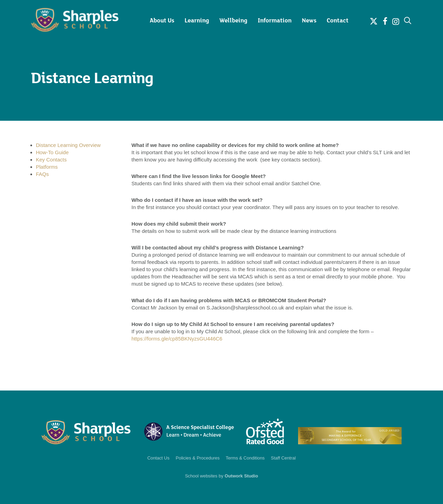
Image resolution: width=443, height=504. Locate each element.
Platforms (47, 167)
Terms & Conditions (245, 458)
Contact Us (158, 458)
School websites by (221, 476)
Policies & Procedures (198, 458)
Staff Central (283, 458)
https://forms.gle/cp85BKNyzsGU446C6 (177, 339)
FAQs (42, 174)
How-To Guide (52, 152)
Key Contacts (51, 160)
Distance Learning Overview (68, 145)
